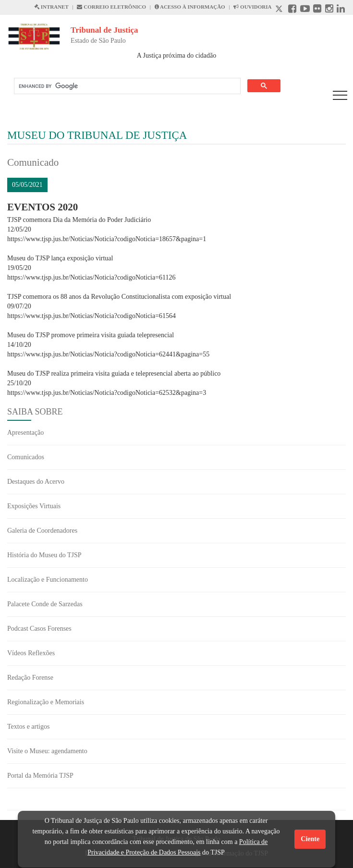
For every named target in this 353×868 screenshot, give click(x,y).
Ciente (310, 839)
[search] (126, 86)
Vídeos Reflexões (31, 653)
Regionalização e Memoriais (46, 702)
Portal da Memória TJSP (40, 776)
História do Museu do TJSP (44, 555)
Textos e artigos (28, 727)
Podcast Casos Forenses (39, 629)
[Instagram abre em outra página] (329, 10)
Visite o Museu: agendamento (47, 751)
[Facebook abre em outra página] (292, 10)
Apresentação (25, 433)
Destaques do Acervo (36, 482)
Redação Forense (30, 678)
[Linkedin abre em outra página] (341, 10)
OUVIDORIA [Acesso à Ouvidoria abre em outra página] (252, 7)
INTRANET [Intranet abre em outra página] (51, 7)
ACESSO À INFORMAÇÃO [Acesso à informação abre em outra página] (190, 7)
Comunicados (26, 457)
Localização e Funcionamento (48, 580)
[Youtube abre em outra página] (305, 10)
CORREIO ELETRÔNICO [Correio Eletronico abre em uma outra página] (111, 7)
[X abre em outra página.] (280, 10)
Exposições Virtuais (34, 506)
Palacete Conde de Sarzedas (45, 604)
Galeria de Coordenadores (42, 531)
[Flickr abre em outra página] (317, 10)
